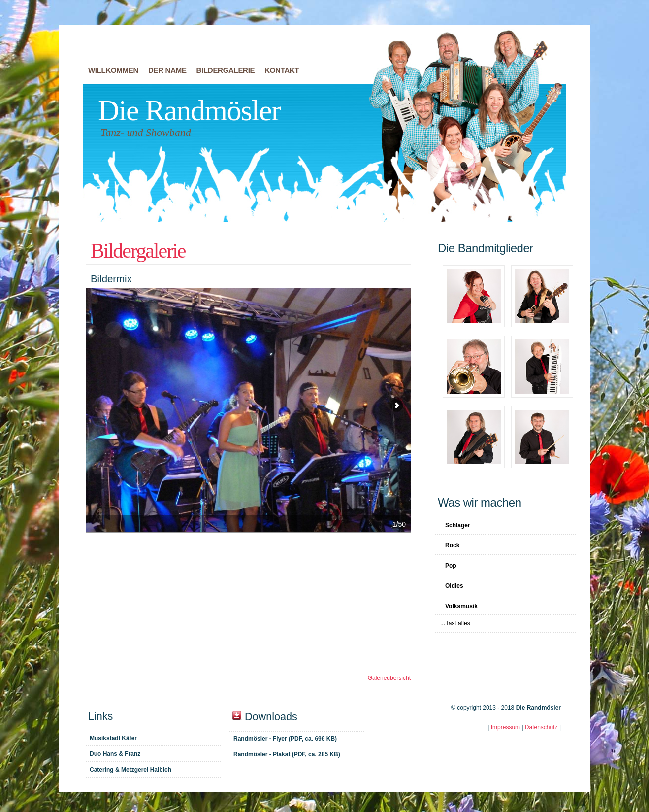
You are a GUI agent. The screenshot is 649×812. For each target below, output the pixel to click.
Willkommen (113, 70)
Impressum (505, 727)
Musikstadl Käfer (113, 738)
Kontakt (282, 70)
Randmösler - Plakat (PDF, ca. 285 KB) (287, 754)
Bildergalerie (226, 70)
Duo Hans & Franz (115, 754)
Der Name (167, 70)
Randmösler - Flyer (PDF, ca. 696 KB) (285, 739)
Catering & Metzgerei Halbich (130, 770)
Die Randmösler (189, 110)
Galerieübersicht (389, 678)
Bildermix (248, 410)
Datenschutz (541, 727)
